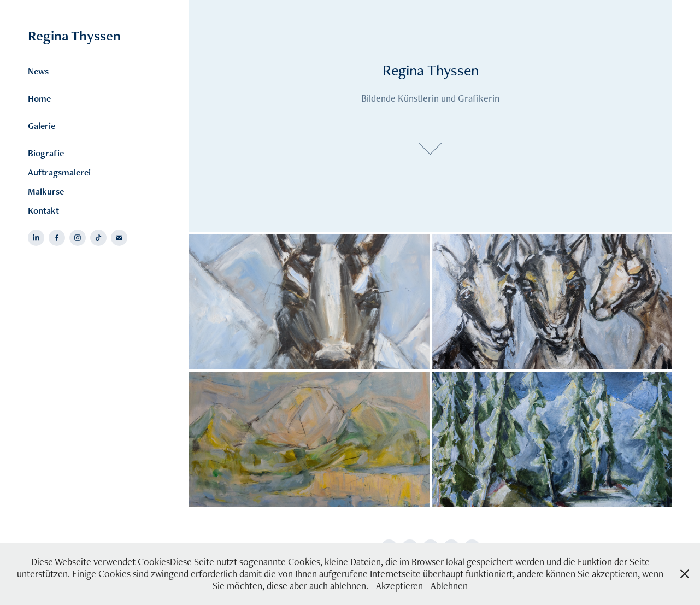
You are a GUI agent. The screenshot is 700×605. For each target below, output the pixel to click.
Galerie (42, 126)
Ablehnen (449, 586)
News (38, 71)
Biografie (46, 153)
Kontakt (43, 210)
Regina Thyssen (74, 36)
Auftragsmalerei (59, 172)
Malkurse (46, 191)
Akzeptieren (399, 586)
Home (39, 98)
